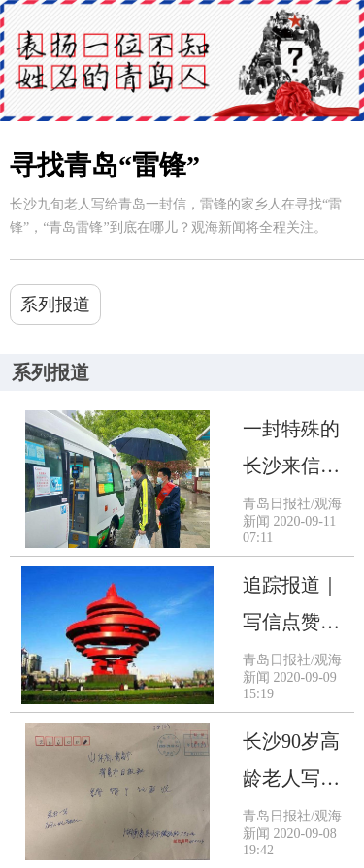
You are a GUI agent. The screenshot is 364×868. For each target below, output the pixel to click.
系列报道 (55, 305)
